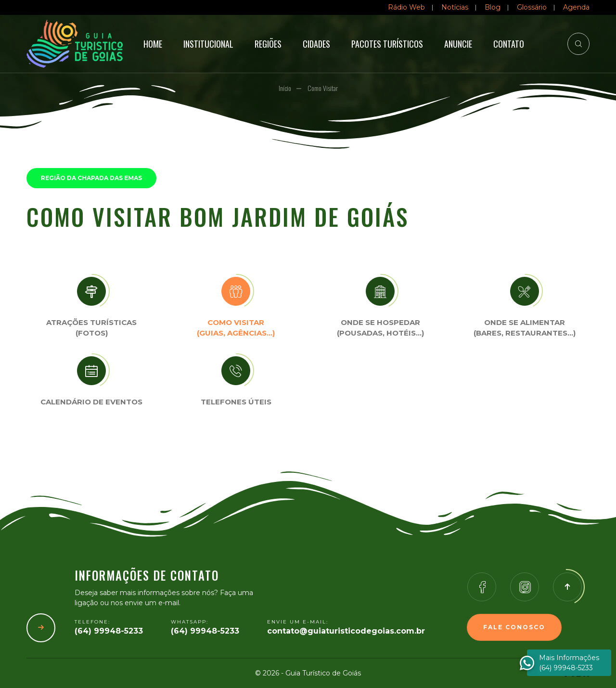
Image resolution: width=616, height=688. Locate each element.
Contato (509, 44)
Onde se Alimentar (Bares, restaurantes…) (525, 328)
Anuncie (458, 44)
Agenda (576, 7)
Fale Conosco (514, 627)
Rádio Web (406, 7)
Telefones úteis (236, 402)
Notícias (455, 7)
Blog (493, 7)
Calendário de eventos (91, 402)
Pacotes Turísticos (387, 44)
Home (153, 44)
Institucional (208, 44)
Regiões (268, 44)
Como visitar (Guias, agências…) (236, 328)
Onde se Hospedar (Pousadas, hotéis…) (380, 328)
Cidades (316, 44)
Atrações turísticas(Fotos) (91, 328)
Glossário (532, 7)
